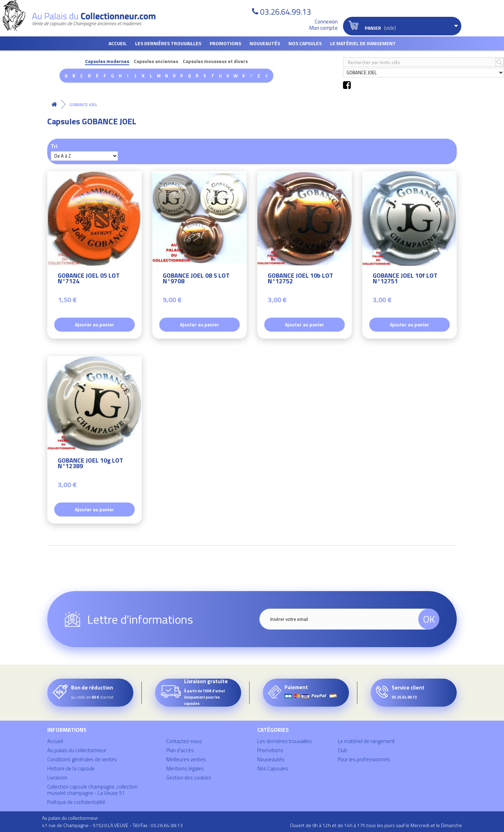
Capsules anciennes (156, 61)
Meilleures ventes (186, 759)
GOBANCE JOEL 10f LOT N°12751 (405, 279)
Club (342, 750)
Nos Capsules (305, 43)
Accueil (118, 43)
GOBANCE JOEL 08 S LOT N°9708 (196, 279)
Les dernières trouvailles (168, 43)
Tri (54, 146)
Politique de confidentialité (76, 802)
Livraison (57, 778)
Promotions (225, 43)
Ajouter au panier (94, 324)
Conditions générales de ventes (82, 759)
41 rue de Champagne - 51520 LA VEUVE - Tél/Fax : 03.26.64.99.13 (112, 825)
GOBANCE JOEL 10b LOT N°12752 (300, 279)
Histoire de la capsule (71, 768)
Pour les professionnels (364, 759)
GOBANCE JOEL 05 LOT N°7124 (89, 279)
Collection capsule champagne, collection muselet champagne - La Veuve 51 (92, 790)
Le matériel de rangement (363, 43)
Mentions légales (185, 768)
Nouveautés (265, 43)
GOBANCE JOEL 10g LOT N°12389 (90, 464)
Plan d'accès (180, 750)
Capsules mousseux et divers (215, 61)
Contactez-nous (184, 741)
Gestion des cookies (189, 778)
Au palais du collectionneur (77, 750)
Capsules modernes (107, 61)
